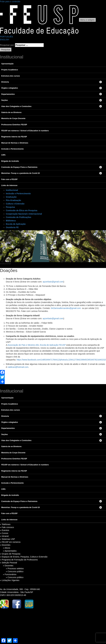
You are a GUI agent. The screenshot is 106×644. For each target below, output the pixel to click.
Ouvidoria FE (12, 227)
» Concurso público (15, 571)
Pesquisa (10, 207)
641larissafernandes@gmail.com (66, 308)
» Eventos (5, 530)
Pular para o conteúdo (10, 1)
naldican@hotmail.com (18, 367)
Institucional (12, 190)
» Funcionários (10, 574)
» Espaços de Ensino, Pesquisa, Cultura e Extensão (24, 557)
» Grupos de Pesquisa (10, 554)
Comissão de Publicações (19, 217)
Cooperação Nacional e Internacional (24, 214)
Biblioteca (11, 221)
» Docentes (5, 545)
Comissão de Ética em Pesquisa (22, 210)
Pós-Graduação (13, 200)
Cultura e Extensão (15, 204)
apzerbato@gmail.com (53, 282)
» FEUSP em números (10, 542)
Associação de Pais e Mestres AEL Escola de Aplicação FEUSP (37, 345)
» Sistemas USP (7, 539)
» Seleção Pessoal (9, 563)
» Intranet (4, 536)
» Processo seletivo (15, 569)
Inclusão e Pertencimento (18, 194)
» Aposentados (10, 551)
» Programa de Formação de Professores (19, 560)
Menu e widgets (87, 20)
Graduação (11, 197)
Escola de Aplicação (16, 224)
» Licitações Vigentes (10, 580)
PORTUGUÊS (6, 37)
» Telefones (5, 524)
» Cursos (4, 533)
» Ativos (7, 548)
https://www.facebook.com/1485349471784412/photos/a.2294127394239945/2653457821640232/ (61, 360)
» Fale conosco (7, 527)
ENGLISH (4, 40)
